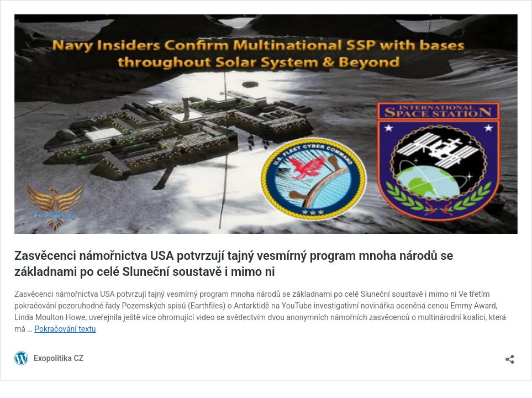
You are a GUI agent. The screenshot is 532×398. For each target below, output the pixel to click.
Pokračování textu (65, 329)
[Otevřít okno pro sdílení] (510, 356)
